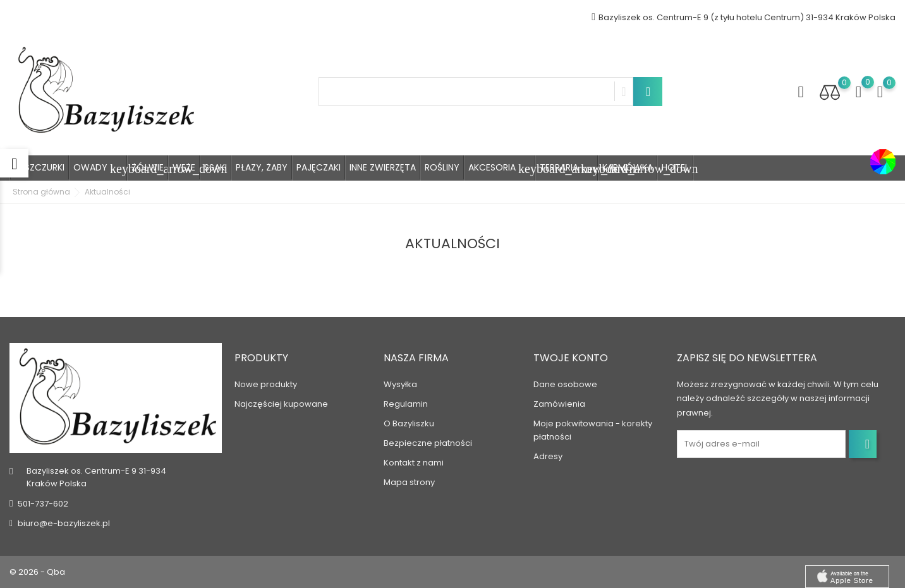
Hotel (675, 167)
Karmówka (628, 167)
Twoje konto (571, 358)
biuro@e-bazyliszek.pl (64, 523)
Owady (100, 168)
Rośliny (442, 167)
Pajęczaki (319, 167)
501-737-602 (43, 504)
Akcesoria (502, 168)
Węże (184, 167)
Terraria (569, 168)
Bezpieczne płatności (428, 443)
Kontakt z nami (414, 463)
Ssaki (216, 167)
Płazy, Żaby (262, 167)
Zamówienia (559, 404)
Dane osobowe (565, 384)
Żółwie (148, 167)
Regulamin (406, 404)
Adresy (548, 456)
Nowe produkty (266, 384)
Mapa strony (409, 482)
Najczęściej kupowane (281, 404)
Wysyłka (400, 384)
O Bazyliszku (409, 423)
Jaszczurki (39, 167)
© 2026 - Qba (37, 572)
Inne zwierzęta (383, 167)
